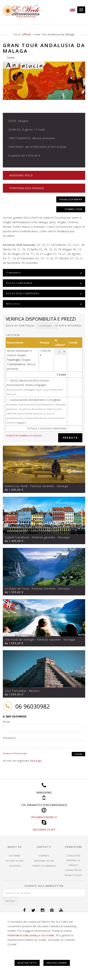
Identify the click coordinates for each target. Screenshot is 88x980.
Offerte (27, 34)
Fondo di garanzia (44, 866)
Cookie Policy (73, 870)
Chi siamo (15, 855)
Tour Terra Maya (15, 691)
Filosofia (15, 866)
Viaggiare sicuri (44, 861)
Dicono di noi (15, 861)
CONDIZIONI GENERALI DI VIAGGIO (24, 436)
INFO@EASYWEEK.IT (44, 817)
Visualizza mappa (71, 199)
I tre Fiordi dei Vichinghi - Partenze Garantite (33, 640)
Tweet (11, 58)
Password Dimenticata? (15, 753)
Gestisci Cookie (57, 963)
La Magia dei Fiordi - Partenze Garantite (30, 588)
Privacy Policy (73, 875)
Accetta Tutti (27, 963)
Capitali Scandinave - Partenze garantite (30, 537)
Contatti (44, 855)
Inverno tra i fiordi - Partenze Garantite (29, 486)
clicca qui (36, 761)
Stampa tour (73, 209)
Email (6, 722)
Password (9, 738)
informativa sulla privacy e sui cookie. (31, 935)
